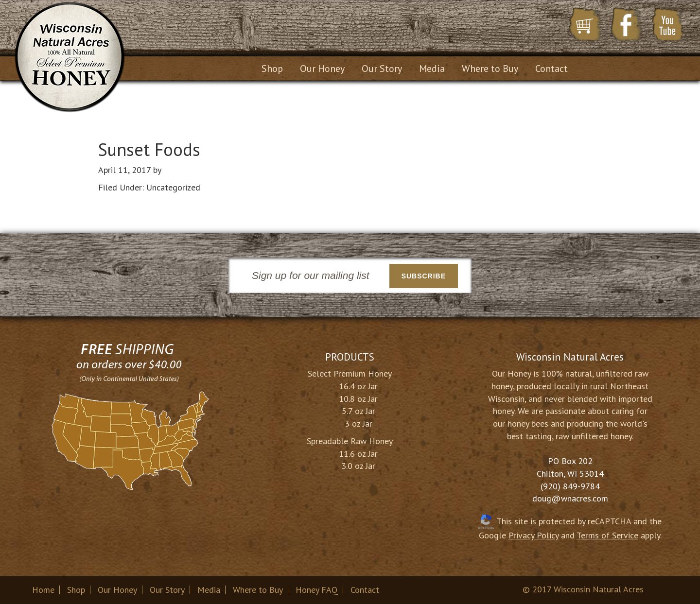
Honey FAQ (317, 590)
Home (43, 590)
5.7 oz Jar (359, 411)
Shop (76, 590)
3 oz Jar (359, 423)
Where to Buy (258, 590)
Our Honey (117, 590)
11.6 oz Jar (358, 454)
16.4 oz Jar (358, 386)
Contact (365, 590)
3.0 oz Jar (358, 466)
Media (209, 590)
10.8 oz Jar (358, 399)
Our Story (167, 590)
